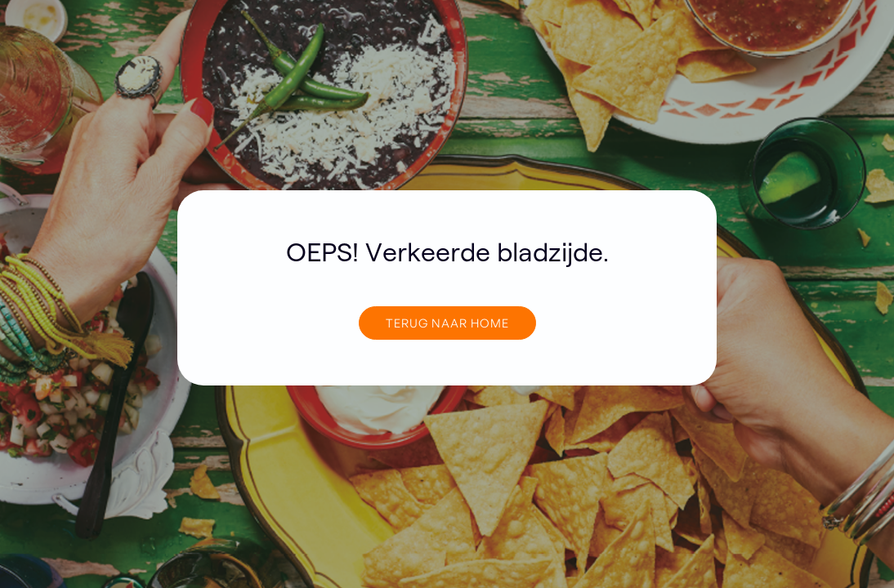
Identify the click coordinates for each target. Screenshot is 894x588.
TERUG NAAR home (447, 323)
